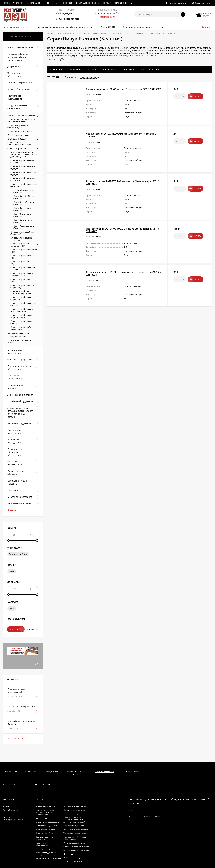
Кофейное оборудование (75, 814)
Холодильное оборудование (48, 822)
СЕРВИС (107, 3)
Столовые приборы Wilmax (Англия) (23, 304)
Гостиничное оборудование (76, 829)
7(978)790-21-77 (10, 772)
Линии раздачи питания (74, 810)
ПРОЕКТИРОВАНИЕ (13, 3)
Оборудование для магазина (76, 850)
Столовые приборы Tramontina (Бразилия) (21, 292)
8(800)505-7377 (107, 17)
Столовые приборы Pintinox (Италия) (24, 269)
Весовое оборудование (74, 826)
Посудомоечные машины (75, 806)
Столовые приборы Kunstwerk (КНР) (20, 245)
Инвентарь (68, 854)
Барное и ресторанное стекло (21, 116)
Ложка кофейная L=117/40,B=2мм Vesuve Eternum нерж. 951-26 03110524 (123, 273)
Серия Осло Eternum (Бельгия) (23, 221)
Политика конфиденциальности (13, 819)
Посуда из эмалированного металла (20, 341)
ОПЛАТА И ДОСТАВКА (87, 3)
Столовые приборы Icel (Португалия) (21, 239)
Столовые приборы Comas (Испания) (23, 179)
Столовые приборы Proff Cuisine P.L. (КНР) (22, 275)
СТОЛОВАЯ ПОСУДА (17, 139)
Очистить (32, 629)
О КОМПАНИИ (34, 3)
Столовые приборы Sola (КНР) (22, 281)
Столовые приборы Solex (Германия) (22, 287)
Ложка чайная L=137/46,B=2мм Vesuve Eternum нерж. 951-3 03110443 (121, 135)
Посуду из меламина (17, 337)
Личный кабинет (10, 810)
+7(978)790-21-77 (70, 14)
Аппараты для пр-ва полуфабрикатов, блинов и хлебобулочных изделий (75, 820)
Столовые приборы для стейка (21, 322)
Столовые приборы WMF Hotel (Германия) (22, 310)
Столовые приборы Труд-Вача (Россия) (22, 328)
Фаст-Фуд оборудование (46, 849)
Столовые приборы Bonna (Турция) (23, 167)
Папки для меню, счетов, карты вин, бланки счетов (22, 121)
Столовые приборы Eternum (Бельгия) (127, 33)
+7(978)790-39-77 (104, 14)
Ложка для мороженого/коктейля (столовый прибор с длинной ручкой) (24, 154)
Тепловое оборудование (46, 826)
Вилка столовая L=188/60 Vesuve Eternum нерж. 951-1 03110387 (123, 89)
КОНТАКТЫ (52, 3)
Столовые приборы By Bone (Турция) (23, 173)
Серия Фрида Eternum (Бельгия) (24, 227)
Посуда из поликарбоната (19, 131)
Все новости (16, 739)
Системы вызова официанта (76, 847)
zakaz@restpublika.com (104, 772)
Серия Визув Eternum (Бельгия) (23, 215)
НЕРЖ (11, 608)
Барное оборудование (45, 829)
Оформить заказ (10, 814)
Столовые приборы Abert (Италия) (22, 161)
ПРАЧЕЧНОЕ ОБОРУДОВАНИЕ (48, 859)
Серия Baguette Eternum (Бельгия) (25, 197)
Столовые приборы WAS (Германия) (22, 298)
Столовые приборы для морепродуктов (21, 316)
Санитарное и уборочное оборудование (75, 838)
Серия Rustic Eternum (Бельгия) (23, 209)
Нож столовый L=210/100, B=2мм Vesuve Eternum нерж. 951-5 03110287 (122, 230)
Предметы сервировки (18, 135)
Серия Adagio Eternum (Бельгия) (24, 191)
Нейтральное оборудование (48, 833)
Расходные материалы (73, 862)
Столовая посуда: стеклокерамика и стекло (19, 144)
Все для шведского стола (47, 806)
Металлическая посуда (18, 333)
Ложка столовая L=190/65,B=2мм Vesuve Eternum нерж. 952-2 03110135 (122, 183)
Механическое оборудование (42, 844)
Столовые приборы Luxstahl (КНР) (24, 251)
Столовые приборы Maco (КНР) (22, 257)
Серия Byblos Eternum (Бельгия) (24, 203)
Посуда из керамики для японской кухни (19, 127)
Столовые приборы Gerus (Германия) (22, 233)
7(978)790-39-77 (31, 772)
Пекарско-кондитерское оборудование (46, 854)
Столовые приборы (98, 33)
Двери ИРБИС (42, 818)
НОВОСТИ (67, 3)
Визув (11, 571)
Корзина (7, 806)
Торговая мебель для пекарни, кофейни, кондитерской (45, 812)
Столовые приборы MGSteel (20, 263)
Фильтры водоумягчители (75, 843)
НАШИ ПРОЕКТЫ (124, 3)
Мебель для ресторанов (74, 858)
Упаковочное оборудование (76, 833)
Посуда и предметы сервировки (72, 33)
